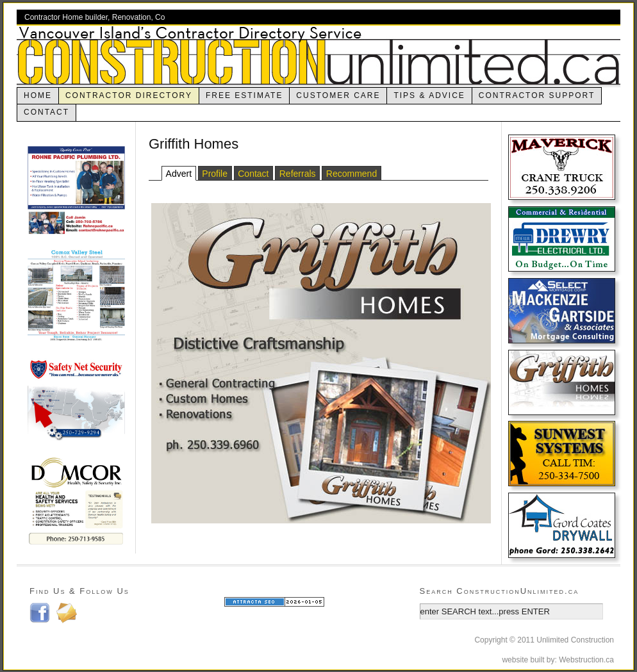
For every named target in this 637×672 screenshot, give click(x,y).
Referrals (298, 174)
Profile (215, 174)
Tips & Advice (429, 95)
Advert (179, 174)
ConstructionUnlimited (318, 55)
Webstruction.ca (586, 660)
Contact (46, 112)
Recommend (352, 174)
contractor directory (129, 95)
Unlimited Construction (575, 640)
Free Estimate (244, 95)
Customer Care (338, 95)
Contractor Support (537, 95)
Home (38, 95)
